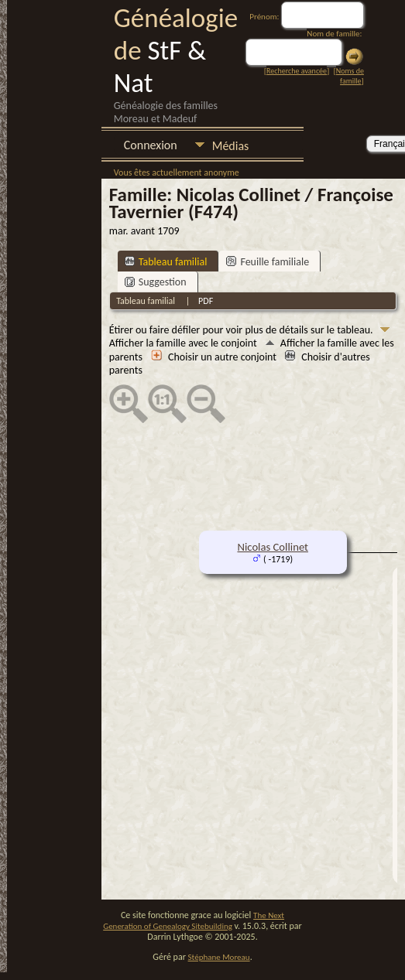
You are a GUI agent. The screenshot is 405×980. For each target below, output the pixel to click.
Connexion (151, 145)
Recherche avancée (297, 71)
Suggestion (156, 282)
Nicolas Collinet (273, 547)
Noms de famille (350, 76)
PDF (206, 301)
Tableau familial (166, 262)
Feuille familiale (268, 262)
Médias (231, 146)
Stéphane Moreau (219, 957)
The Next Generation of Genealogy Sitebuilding (194, 921)
